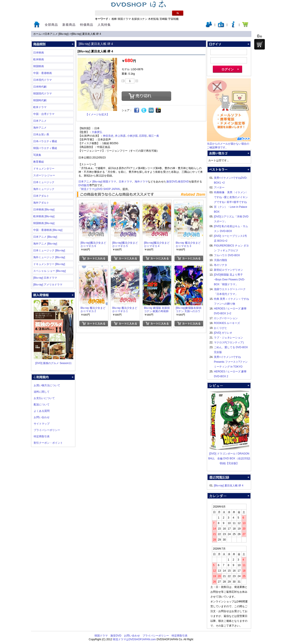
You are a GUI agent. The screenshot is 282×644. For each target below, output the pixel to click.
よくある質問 (42, 411)
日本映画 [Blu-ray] (44, 210)
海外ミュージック (44, 189)
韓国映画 (39, 66)
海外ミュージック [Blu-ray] (49, 257)
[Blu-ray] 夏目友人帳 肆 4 (86, 34)
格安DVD (183, 182)
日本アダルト (41, 196)
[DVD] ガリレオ (223, 333)
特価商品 (87, 25)
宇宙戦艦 (173, 19)
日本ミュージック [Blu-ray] (49, 250)
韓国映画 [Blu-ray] (44, 223)
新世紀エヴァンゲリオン (228, 270)
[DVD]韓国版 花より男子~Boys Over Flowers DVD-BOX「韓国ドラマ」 (229, 280)
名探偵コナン (139, 19)
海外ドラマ (141, 182)
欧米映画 (39, 59)
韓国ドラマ (124, 19)
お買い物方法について (47, 385)
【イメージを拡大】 (97, 114)
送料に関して (42, 392)
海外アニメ (40, 128)
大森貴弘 (97, 132)
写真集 (37, 155)
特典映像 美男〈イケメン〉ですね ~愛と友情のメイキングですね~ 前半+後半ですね (231, 197)
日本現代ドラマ (43, 80)
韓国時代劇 (40, 100)
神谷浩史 (108, 136)
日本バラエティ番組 (45, 141)
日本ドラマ (125, 182)
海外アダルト (41, 203)
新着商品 (69, 25)
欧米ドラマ (40, 107)
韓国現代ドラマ (43, 94)
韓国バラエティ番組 (45, 148)
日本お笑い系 (41, 134)
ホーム (37, 34)
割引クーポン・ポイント (48, 443)
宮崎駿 (163, 19)
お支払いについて (44, 398)
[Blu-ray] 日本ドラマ (45, 278)
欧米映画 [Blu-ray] (44, 216)
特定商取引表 (42, 436)
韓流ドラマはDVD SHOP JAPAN (100, 189)
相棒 (114, 19)
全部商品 (51, 25)
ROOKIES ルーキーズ (227, 323)
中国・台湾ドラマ (44, 114)
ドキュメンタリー (44, 169)
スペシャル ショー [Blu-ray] (49, 271)
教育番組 (39, 162)
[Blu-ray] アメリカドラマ (48, 285)
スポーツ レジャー (44, 175)
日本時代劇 (40, 87)
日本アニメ (40, 121)
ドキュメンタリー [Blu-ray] (49, 264)
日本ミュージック (44, 182)
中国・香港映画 (43, 73)
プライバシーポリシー (47, 430)
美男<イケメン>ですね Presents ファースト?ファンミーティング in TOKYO (231, 362)
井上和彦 (120, 136)
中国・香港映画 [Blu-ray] (48, 230)
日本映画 (39, 53)
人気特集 (104, 25)
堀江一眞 (154, 136)
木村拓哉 (153, 19)
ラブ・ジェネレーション (228, 338)
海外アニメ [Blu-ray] (45, 244)
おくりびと (221, 328)
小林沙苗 (132, 136)
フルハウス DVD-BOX (227, 255)
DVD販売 (84, 185)
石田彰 (143, 136)
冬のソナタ (221, 265)
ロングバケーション (226, 318)
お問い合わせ (42, 417)
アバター (219, 188)
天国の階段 (221, 260)
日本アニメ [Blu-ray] (56, 34)
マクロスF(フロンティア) (229, 342)
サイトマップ (42, 424)
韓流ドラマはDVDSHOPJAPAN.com (134, 639)
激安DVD (172, 182)
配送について (42, 405)
